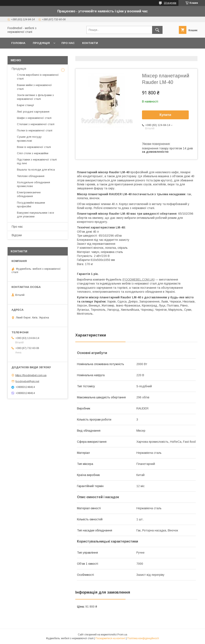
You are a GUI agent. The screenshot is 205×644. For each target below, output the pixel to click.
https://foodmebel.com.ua (31, 375)
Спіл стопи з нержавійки (33, 153)
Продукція (41, 43)
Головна (18, 43)
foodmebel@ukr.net (27, 381)
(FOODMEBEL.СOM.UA (138, 280)
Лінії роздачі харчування (33, 112)
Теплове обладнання (31, 176)
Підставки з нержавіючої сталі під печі (37, 161)
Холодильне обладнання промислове (33, 184)
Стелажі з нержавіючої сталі (36, 124)
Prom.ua (122, 635)
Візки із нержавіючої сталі (34, 147)
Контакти (90, 43)
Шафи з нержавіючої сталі (34, 118)
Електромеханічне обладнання (29, 194)
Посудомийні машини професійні (31, 205)
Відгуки (17, 235)
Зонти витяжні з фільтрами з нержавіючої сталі (35, 97)
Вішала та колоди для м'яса (36, 170)
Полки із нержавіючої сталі (35, 130)
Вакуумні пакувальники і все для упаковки (35, 215)
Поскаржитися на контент (110, 638)
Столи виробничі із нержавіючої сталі (38, 77)
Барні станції (26, 105)
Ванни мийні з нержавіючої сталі (34, 87)
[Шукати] (157, 30)
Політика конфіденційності (143, 638)
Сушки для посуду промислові (29, 139)
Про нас (68, 43)
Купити (165, 115)
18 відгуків (170, 3)
